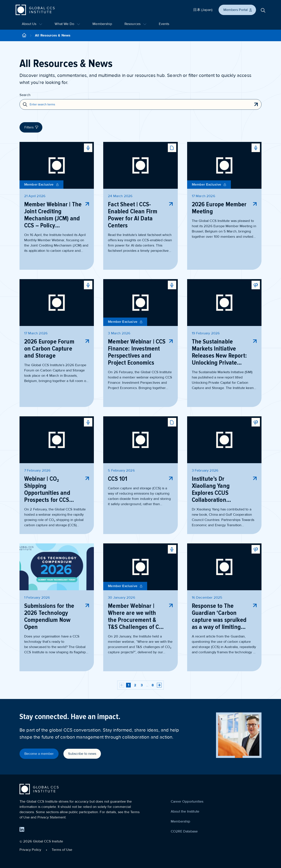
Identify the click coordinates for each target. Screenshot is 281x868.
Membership (102, 24)
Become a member (39, 754)
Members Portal (238, 10)
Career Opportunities (187, 801)
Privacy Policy (30, 850)
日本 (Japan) (203, 10)
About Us (32, 24)
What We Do (67, 24)
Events (164, 24)
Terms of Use (62, 850)
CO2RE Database (184, 831)
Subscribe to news (82, 754)
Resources (136, 24)
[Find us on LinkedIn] (22, 829)
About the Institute (185, 811)
